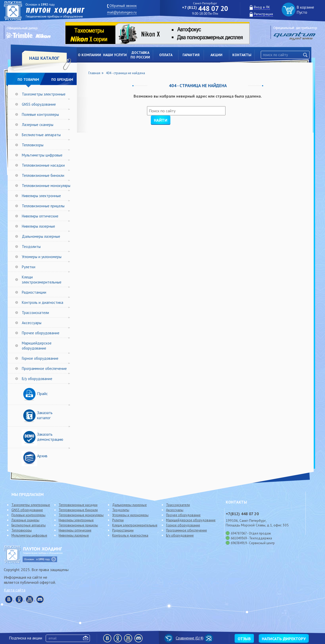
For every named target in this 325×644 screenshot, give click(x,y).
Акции (216, 55)
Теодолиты (31, 247)
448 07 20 (205, 8)
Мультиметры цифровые (42, 155)
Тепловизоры (33, 145)
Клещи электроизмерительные (42, 280)
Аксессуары (32, 323)
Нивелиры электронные (41, 196)
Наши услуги (115, 55)
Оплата (166, 55)
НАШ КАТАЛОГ (44, 58)
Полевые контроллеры (40, 114)
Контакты (242, 55)
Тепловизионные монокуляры (46, 186)
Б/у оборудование (37, 379)
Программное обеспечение (44, 368)
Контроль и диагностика (43, 302)
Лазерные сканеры (38, 125)
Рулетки (29, 267)
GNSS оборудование (39, 104)
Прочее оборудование (41, 333)
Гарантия (191, 55)
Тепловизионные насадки (43, 165)
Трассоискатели (35, 313)
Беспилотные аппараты (41, 135)
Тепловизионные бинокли (43, 175)
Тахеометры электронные (44, 94)
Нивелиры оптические (40, 216)
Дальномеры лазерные (41, 236)
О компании (90, 55)
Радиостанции (34, 292)
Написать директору (284, 639)
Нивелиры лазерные (38, 226)
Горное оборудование (40, 358)
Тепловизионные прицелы (43, 206)
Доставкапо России (140, 55)
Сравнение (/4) (184, 638)
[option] (161, 33)
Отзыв (244, 639)
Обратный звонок (123, 6)
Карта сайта (15, 590)
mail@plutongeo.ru (122, 12)
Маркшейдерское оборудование (37, 346)
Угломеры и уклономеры (42, 257)
